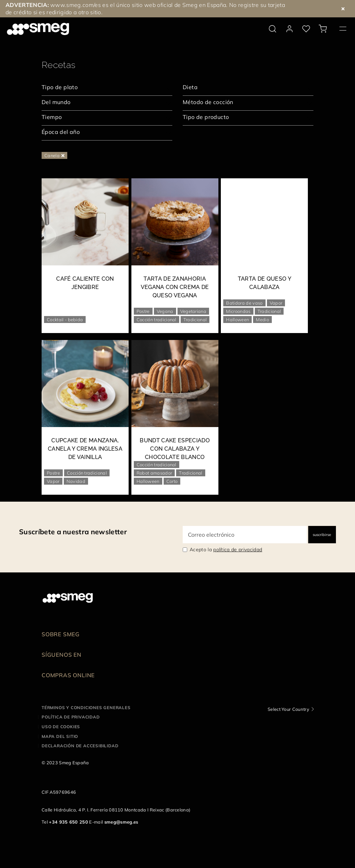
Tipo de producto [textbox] (206, 117)
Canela (54, 155)
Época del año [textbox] (61, 132)
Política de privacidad (71, 717)
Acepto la (226, 550)
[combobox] (107, 88)
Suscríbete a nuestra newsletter (73, 532)
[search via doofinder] (272, 29)
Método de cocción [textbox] (208, 102)
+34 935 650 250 (68, 822)
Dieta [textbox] (190, 87)
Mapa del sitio (60, 736)
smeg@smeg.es (121, 822)
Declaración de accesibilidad (80, 746)
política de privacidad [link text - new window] (238, 550)
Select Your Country (288, 709)
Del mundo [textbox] (56, 102)
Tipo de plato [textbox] (60, 87)
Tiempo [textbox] (52, 117)
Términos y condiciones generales (86, 708)
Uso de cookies (61, 727)
